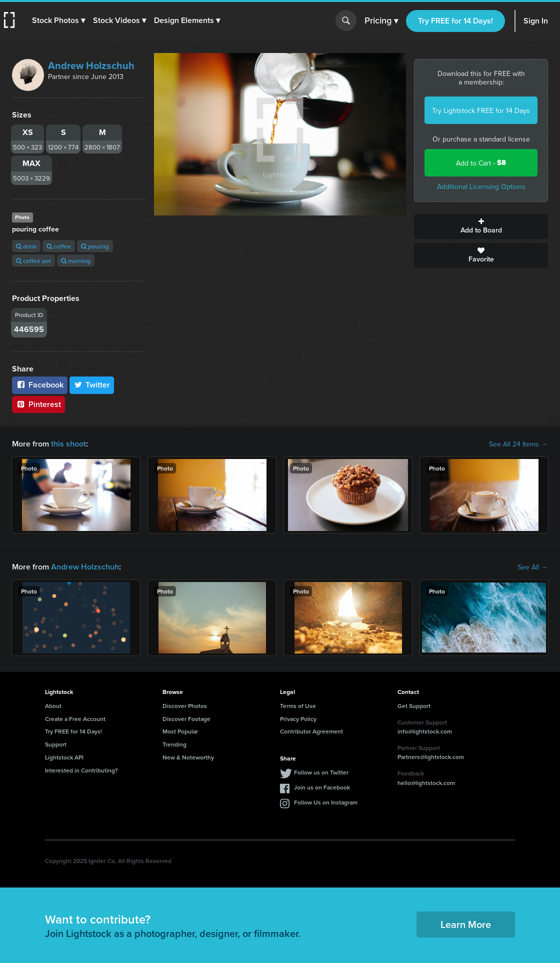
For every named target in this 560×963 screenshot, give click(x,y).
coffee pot (33, 261)
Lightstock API (64, 757)
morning (76, 261)
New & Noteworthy (188, 757)
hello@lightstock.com (426, 783)
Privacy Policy (298, 719)
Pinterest (38, 404)
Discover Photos (185, 706)
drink (26, 246)
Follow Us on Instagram (326, 802)
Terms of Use (298, 706)
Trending (174, 744)
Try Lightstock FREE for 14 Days (481, 110)
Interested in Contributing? (81, 770)
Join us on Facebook (322, 787)
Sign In (536, 21)
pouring (95, 246)
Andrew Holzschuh (91, 65)
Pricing (381, 21)
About (53, 706)
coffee (59, 246)
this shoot (68, 444)
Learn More (466, 924)
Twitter (92, 385)
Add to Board (481, 226)
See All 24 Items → (518, 444)
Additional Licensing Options (481, 186)
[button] (58, 20)
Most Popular (180, 731)
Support (56, 744)
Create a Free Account (75, 719)
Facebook (40, 385)
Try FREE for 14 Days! (455, 21)
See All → (533, 567)
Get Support (414, 706)
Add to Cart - (481, 163)
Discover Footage (186, 719)
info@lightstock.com (425, 731)
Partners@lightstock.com (431, 757)
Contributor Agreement (311, 731)
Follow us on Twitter (321, 772)
